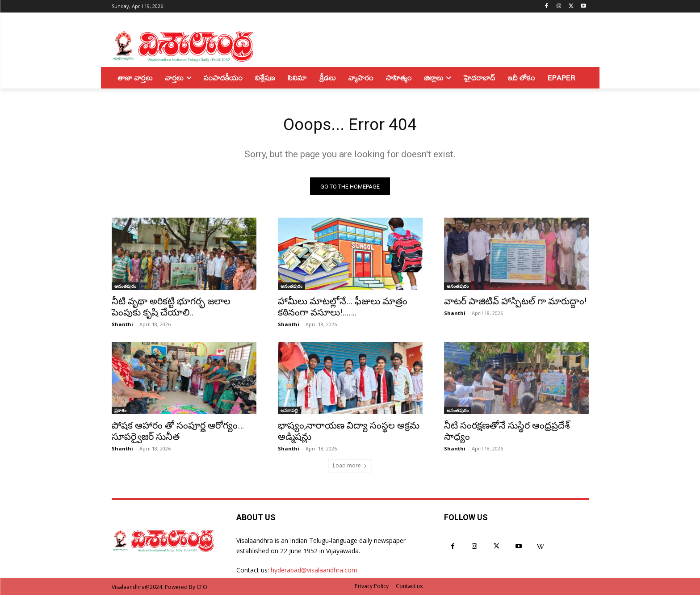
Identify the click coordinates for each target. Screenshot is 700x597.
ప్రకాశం (120, 412)
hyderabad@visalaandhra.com (314, 572)
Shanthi (122, 326)
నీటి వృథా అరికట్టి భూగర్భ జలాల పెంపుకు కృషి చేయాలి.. (171, 309)
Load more (350, 468)
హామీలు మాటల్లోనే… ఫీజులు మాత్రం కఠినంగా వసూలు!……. (343, 309)
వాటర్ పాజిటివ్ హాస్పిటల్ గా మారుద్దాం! (515, 303)
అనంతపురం (125, 288)
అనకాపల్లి (289, 412)
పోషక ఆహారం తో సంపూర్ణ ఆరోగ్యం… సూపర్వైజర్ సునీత (178, 433)
